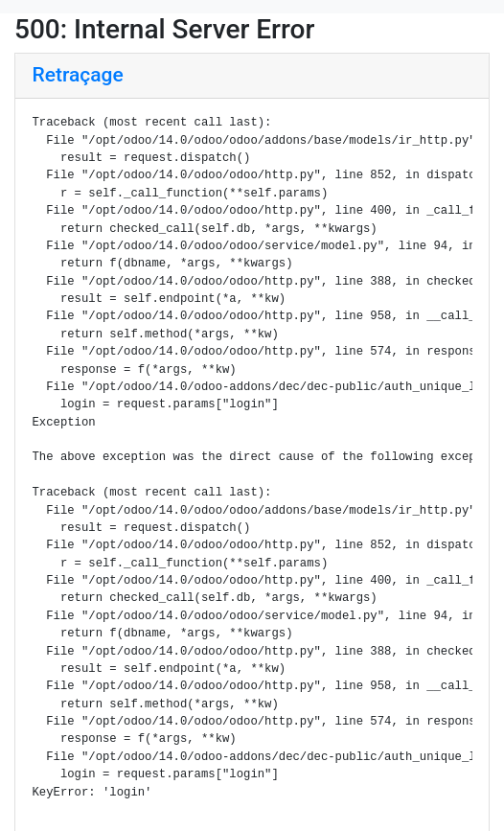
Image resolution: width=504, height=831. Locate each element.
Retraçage (78, 75)
